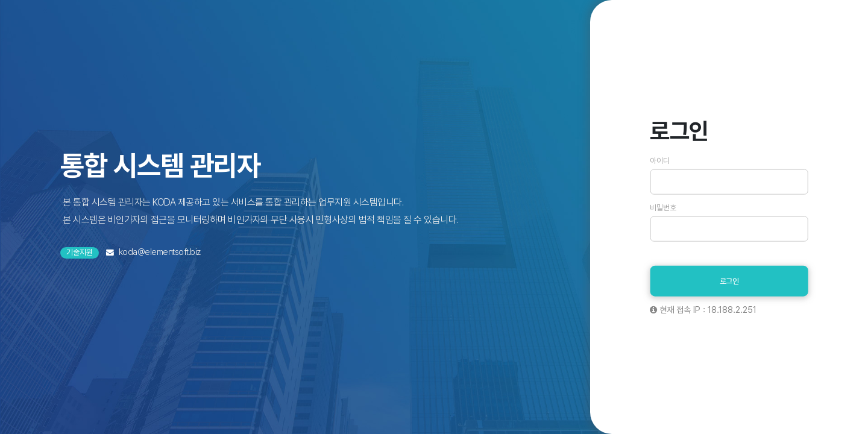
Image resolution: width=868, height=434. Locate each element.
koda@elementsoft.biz (160, 252)
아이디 (660, 161)
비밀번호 (663, 208)
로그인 (729, 281)
